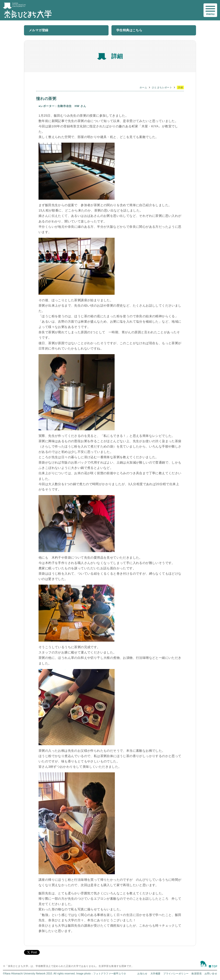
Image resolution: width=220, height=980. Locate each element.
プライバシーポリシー (176, 974)
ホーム (143, 87)
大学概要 (156, 974)
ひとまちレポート (162, 87)
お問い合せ (211, 974)
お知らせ (142, 974)
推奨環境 (196, 974)
